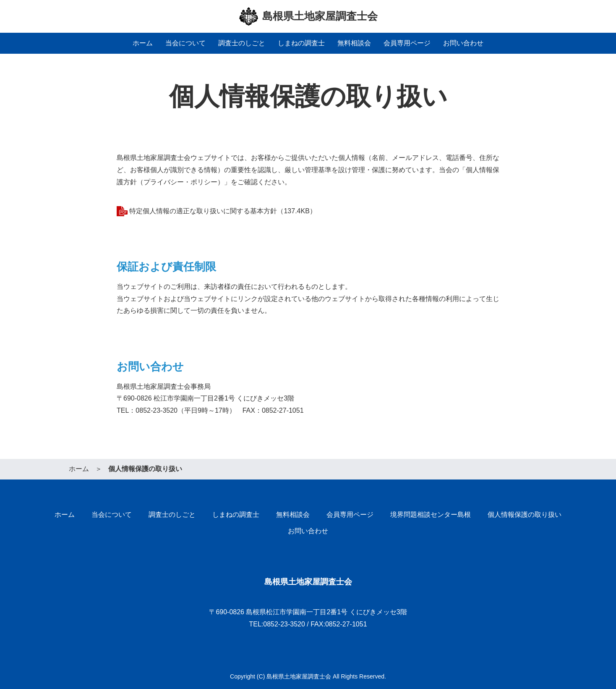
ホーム (143, 43)
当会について (185, 43)
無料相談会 (354, 43)
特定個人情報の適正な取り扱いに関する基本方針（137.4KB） (223, 211)
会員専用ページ (407, 43)
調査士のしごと (242, 43)
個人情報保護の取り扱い (525, 515)
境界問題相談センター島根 (431, 515)
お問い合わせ (463, 43)
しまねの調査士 (301, 43)
